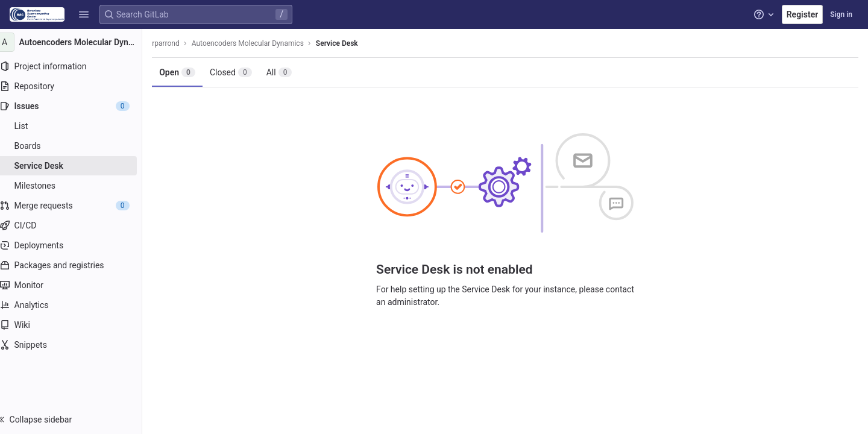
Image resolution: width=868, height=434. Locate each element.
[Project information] (77, 66)
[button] (84, 14)
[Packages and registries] (77, 265)
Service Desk (349, 43)
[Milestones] (77, 186)
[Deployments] (77, 245)
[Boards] (77, 146)
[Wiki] (77, 325)
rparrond (178, 43)
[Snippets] (77, 345)
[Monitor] (77, 285)
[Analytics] (77, 305)
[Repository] (77, 86)
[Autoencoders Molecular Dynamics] (77, 42)
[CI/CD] (77, 225)
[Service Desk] (77, 166)
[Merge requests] (77, 206)
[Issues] (77, 106)
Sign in (841, 14)
